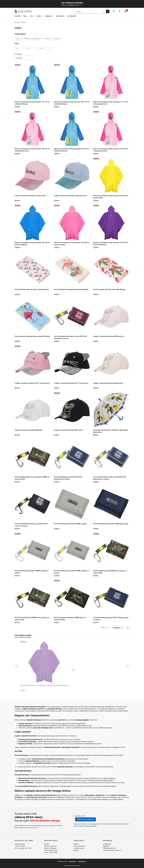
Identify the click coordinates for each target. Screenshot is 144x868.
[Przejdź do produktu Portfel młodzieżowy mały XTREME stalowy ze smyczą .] (33, 551)
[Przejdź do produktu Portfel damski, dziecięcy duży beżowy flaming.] (72, 270)
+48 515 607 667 (20, 846)
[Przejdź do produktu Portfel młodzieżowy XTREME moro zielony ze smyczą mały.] (111, 551)
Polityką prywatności (91, 826)
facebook (72, 861)
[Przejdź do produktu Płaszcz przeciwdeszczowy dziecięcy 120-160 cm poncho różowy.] (72, 223)
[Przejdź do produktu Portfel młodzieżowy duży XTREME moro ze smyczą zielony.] (72, 598)
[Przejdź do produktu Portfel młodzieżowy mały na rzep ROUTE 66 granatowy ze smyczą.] (111, 457)
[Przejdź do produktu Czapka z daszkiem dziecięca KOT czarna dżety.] (72, 363)
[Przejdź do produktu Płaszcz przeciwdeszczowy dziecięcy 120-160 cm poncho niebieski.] (33, 223)
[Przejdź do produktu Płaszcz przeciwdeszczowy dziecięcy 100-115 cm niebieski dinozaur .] (72, 82)
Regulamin (93, 824)
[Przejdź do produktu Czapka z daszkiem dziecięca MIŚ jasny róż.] (111, 316)
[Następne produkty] (118, 628)
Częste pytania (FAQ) (51, 850)
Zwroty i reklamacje (50, 848)
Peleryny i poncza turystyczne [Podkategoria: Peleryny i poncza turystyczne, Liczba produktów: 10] (33, 39)
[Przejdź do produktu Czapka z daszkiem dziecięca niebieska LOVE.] (72, 176)
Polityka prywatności (109, 848)
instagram (82, 861)
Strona (103, 628)
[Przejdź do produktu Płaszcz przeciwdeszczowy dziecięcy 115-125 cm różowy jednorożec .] (111, 82)
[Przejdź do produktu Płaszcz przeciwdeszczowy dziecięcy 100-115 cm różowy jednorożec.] (33, 129)
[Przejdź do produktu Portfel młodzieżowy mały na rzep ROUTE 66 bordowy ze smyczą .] (72, 316)
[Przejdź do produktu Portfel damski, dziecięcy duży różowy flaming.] (33, 270)
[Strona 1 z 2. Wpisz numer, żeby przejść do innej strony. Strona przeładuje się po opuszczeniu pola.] (107, 628)
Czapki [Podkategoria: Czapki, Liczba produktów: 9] (18, 39)
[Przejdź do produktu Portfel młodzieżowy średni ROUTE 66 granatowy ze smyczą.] (72, 457)
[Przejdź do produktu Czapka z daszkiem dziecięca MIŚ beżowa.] (111, 363)
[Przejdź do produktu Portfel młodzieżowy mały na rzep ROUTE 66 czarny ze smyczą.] (33, 504)
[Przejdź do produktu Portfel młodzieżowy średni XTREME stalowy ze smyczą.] (72, 551)
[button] (108, 11)
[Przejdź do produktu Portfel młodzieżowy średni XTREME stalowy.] (72, 504)
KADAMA (17, 22)
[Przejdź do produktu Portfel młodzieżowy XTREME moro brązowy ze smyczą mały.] (33, 598)
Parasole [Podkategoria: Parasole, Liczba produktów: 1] (57, 39)
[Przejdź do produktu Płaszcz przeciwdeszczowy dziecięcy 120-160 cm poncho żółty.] (111, 176)
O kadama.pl (107, 844)
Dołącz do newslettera (85, 819)
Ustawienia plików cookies (111, 850)
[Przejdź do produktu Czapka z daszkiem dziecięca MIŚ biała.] (33, 410)
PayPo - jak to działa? (51, 852)
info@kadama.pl (20, 844)
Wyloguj (76, 850)
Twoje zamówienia (79, 846)
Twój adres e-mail (79, 816)
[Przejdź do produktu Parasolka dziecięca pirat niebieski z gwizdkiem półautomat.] (111, 410)
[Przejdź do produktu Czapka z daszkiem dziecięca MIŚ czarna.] (72, 410)
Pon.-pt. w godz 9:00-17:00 (23, 848)
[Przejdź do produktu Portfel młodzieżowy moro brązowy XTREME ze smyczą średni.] (33, 457)
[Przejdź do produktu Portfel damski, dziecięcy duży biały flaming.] (111, 270)
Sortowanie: (18, 54)
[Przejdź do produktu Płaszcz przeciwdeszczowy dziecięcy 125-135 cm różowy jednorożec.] (111, 129)
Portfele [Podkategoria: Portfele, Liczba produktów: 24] (48, 39)
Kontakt (47, 844)
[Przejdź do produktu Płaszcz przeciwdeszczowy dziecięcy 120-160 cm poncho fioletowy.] (111, 223)
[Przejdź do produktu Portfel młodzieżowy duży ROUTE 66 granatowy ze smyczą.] (111, 598)
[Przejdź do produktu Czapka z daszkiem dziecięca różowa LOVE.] (33, 176)
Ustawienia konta (79, 848)
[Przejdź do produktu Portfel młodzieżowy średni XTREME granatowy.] (111, 504)
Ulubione (76, 844)
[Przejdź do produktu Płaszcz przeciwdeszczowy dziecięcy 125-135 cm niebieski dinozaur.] (72, 129)
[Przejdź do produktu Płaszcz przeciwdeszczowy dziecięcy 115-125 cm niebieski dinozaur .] (33, 82)
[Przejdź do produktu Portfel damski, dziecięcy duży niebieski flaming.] (33, 316)
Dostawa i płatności (50, 846)
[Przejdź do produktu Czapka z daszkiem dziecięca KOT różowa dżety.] (33, 363)
